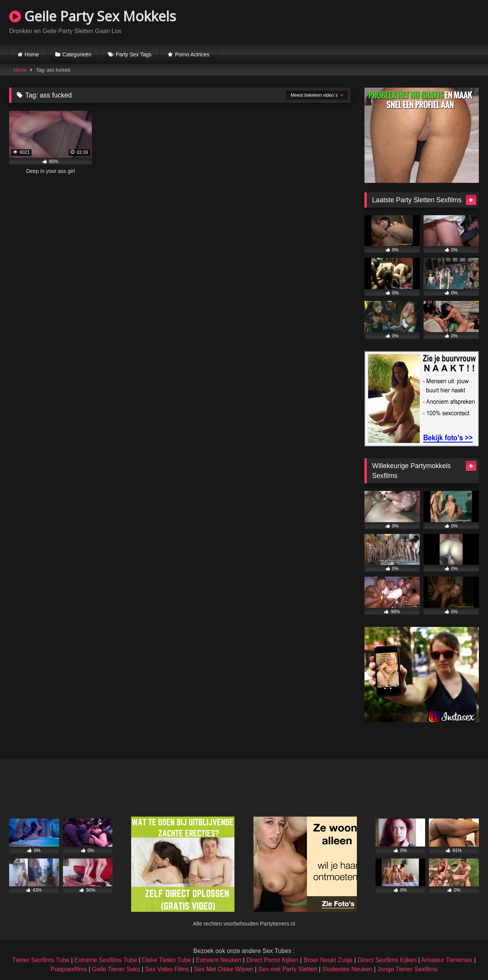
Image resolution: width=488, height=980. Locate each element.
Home (32, 54)
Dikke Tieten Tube (167, 960)
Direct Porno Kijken (272, 960)
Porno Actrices (192, 54)
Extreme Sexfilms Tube (106, 960)
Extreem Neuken (219, 960)
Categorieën (77, 54)
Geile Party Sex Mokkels (93, 16)
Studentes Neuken (347, 969)
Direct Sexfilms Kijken (387, 960)
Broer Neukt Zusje (328, 960)
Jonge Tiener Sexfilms (407, 969)
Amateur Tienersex (447, 960)
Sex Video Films (167, 969)
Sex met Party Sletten (288, 969)
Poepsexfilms (69, 969)
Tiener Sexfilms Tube (41, 960)
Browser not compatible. (390, 21)
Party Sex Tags (133, 54)
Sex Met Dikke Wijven (224, 969)
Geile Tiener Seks (116, 969)
